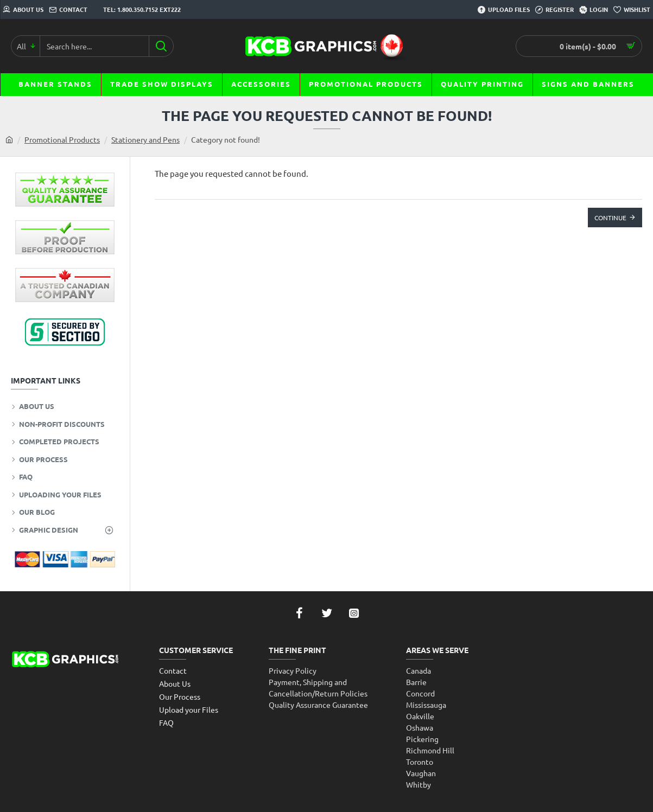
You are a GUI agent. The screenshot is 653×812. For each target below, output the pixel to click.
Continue (610, 218)
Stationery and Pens (145, 139)
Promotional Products (62, 139)
